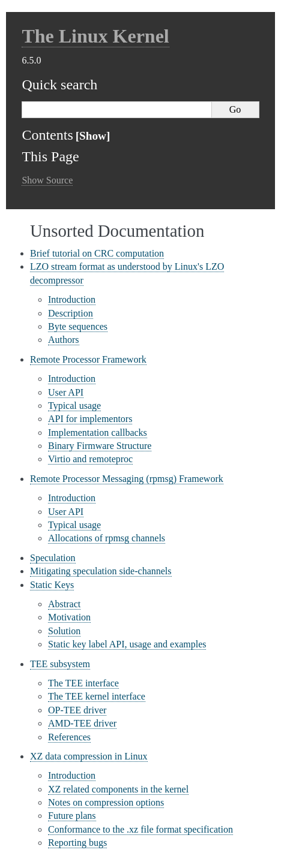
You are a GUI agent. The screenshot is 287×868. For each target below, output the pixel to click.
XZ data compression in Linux (89, 756)
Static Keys (52, 585)
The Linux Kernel (95, 36)
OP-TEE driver (77, 710)
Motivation (69, 617)
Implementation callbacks (98, 433)
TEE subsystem (60, 664)
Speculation (53, 558)
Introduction (72, 299)
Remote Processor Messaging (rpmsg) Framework (127, 479)
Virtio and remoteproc (90, 459)
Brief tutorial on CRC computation (97, 253)
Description (71, 313)
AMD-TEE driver (82, 723)
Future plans (72, 816)
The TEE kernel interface (97, 696)
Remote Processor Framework (88, 359)
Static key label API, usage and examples (127, 644)
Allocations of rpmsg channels (107, 538)
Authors (64, 340)
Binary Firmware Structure (100, 446)
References (69, 737)
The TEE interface (83, 683)
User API (66, 392)
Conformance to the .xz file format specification (140, 829)
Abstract (64, 604)
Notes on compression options (106, 802)
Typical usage (74, 406)
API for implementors (90, 419)
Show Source (47, 180)
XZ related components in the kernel (118, 789)
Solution (64, 631)
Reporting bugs (77, 843)
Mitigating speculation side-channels (101, 571)
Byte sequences (78, 326)
